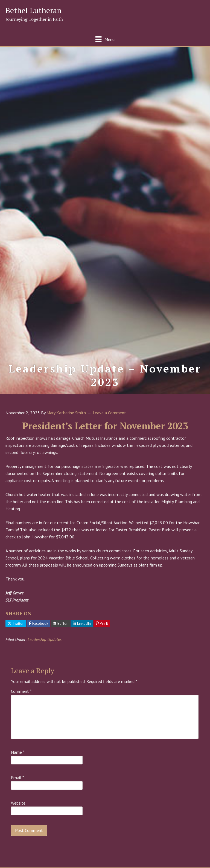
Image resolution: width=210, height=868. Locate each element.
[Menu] (105, 39)
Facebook (38, 623)
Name (18, 752)
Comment (21, 691)
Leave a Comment (109, 413)
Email (17, 778)
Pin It (102, 623)
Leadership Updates (45, 639)
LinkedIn (82, 623)
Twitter (16, 623)
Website (18, 803)
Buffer (60, 623)
